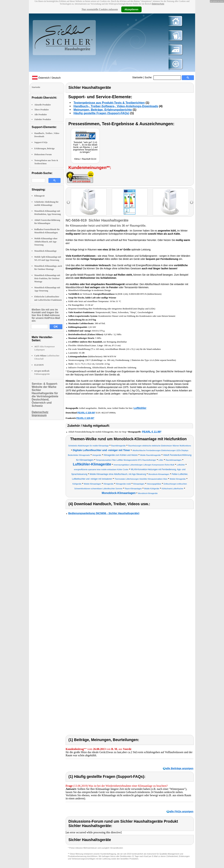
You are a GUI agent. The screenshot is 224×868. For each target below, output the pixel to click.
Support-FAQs (41, 142)
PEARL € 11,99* (152, 432)
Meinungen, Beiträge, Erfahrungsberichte (103, 110)
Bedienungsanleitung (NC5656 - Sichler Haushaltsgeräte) (104, 513)
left (68, 202)
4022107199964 (108, 413)
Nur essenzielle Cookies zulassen (100, 9)
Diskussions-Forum (43, 154)
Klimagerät (39, 196)
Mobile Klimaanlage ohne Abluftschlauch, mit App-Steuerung (46, 242)
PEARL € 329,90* (86, 413)
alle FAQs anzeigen (181, 811)
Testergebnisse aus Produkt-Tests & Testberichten (109, 103)
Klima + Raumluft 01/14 (85, 159)
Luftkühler (140, 408)
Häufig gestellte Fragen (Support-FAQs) (101, 113)
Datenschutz (158, 4)
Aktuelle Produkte (43, 105)
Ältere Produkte (42, 110)
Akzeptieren (131, 9)
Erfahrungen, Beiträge (44, 148)
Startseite (137, 77)
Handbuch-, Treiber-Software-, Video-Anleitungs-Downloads (116, 106)
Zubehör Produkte (43, 119)
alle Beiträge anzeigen (180, 768)
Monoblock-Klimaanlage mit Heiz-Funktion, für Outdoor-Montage (47, 278)
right (192, 202)
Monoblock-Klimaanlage (45, 251)
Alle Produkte (41, 115)
